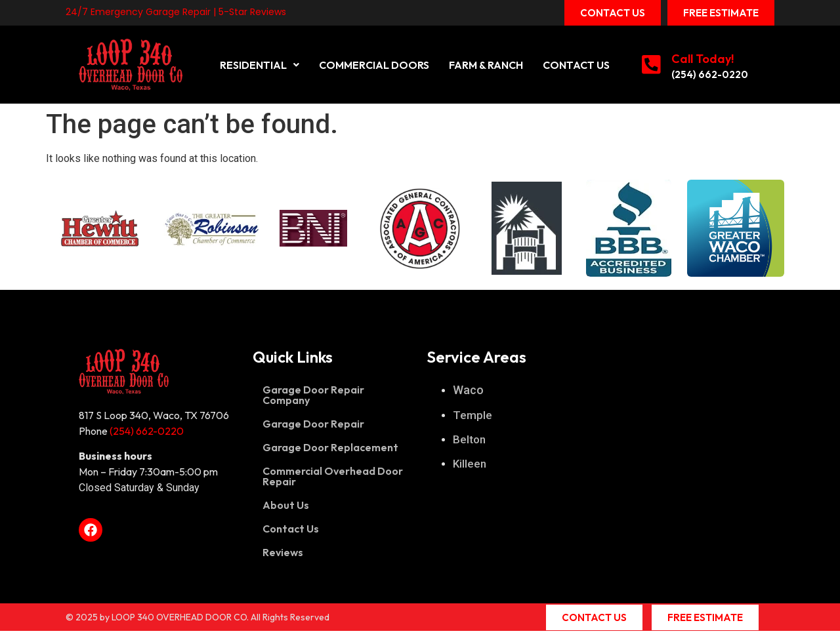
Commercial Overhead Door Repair (333, 476)
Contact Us (576, 65)
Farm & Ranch (486, 65)
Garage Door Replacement (330, 447)
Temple (472, 415)
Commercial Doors (374, 65)
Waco (468, 390)
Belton (469, 439)
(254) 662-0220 (710, 74)
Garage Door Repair (313, 424)
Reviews (283, 552)
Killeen (470, 464)
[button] (260, 65)
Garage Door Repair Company (313, 395)
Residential (260, 65)
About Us (286, 505)
